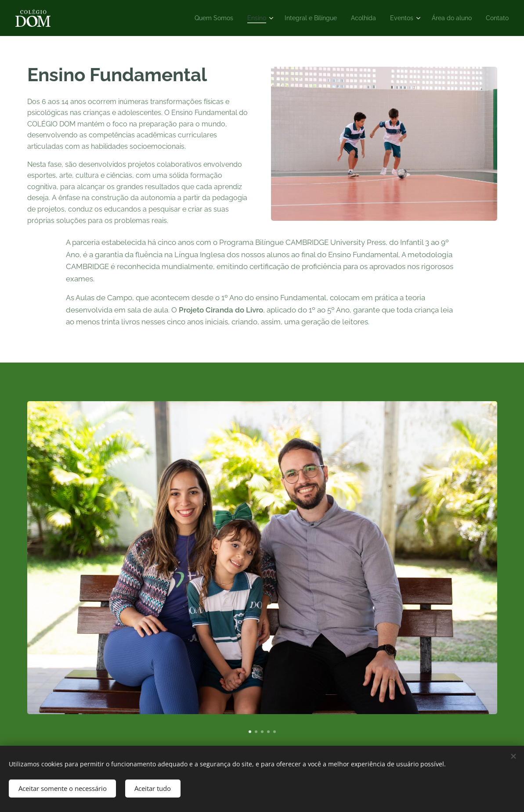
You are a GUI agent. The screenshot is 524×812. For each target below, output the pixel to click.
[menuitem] (196, 18)
